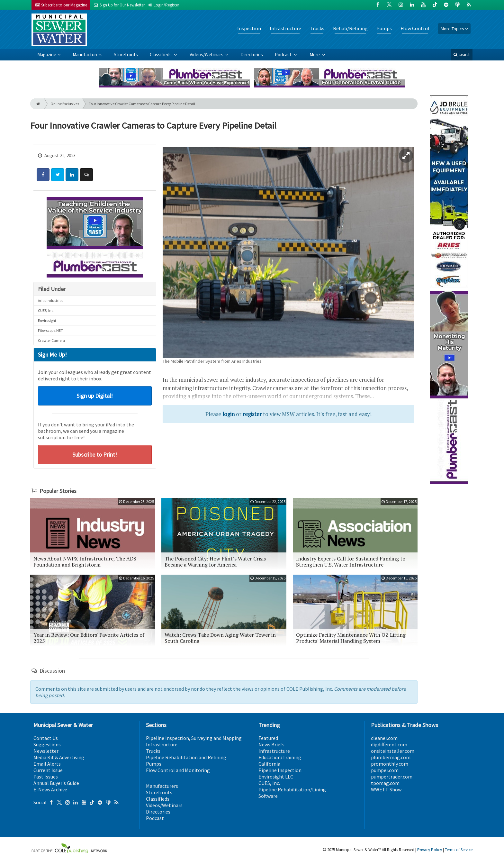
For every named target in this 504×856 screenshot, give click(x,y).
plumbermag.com (391, 757)
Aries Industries (50, 301)
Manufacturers (88, 55)
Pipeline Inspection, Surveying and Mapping (194, 738)
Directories (252, 55)
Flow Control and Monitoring (178, 770)
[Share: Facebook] (43, 175)
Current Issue (48, 770)
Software (268, 796)
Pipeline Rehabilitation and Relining (186, 757)
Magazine (47, 55)
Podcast (284, 55)
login (229, 414)
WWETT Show (386, 789)
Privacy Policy (430, 850)
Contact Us (46, 738)
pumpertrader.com (392, 777)
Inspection (249, 28)
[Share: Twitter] (58, 175)
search (462, 55)
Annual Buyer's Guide (56, 783)
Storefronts (126, 55)
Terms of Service (459, 850)
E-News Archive (50, 789)
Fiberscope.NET (50, 330)
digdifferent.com (389, 744)
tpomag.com (385, 783)
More (315, 55)
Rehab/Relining (350, 28)
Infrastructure (285, 28)
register (252, 414)
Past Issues (46, 777)
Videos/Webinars (207, 55)
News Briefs (271, 744)
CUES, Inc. (46, 310)
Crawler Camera (51, 340)
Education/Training (280, 757)
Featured (268, 738)
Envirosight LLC (276, 777)
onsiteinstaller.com (393, 751)
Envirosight (47, 320)
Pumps (384, 28)
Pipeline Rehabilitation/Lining (292, 789)
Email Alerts (47, 764)
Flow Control (415, 28)
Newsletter (46, 751)
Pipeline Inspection (280, 770)
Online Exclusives (65, 104)
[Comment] (86, 175)
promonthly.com (390, 764)
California (269, 764)
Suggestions (47, 744)
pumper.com (385, 770)
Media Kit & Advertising (59, 757)
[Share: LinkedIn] (72, 175)
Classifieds (161, 55)
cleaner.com (384, 738)
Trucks (317, 28)
